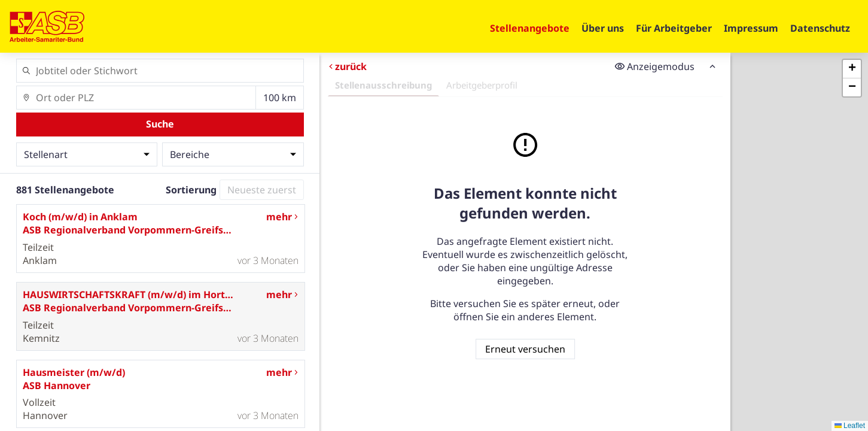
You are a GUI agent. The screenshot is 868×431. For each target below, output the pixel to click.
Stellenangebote (530, 28)
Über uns (603, 28)
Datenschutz (820, 28)
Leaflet (850, 426)
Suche (160, 124)
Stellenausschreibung (383, 85)
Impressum (751, 28)
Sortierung (191, 190)
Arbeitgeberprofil (482, 85)
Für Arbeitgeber (674, 28)
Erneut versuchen (525, 349)
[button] (852, 69)
